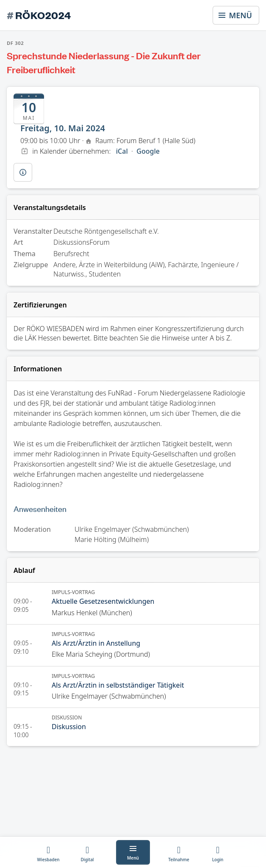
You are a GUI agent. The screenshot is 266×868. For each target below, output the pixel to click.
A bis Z (220, 338)
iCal (122, 151)
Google (148, 151)
